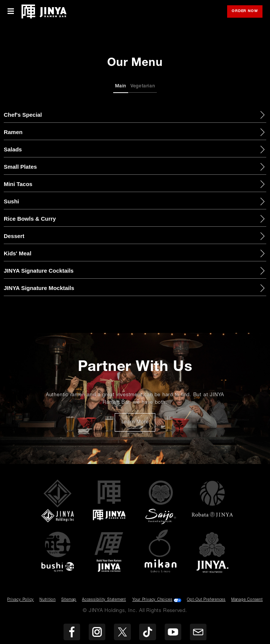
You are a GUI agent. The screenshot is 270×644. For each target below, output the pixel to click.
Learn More (139, 424)
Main (121, 86)
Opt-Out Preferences (206, 600)
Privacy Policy (20, 600)
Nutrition (48, 600)
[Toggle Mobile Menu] (11, 11)
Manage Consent (247, 600)
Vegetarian (143, 86)
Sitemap (69, 600)
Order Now (247, 12)
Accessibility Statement (104, 600)
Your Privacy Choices (152, 600)
